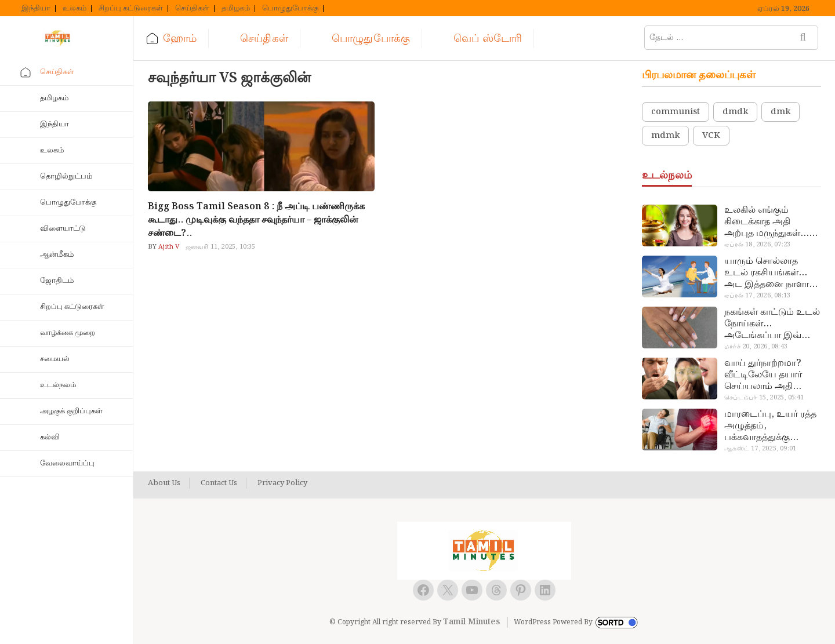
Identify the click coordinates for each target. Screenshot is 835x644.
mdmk (665, 136)
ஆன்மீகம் (57, 255)
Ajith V (168, 247)
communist (676, 112)
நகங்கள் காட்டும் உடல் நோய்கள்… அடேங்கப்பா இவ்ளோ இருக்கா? (772, 324)
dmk (780, 112)
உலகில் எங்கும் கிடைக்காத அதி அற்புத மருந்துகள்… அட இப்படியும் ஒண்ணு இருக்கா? (767, 222)
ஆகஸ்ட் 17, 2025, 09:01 (760, 449)
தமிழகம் (236, 9)
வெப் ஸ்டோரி (488, 39)
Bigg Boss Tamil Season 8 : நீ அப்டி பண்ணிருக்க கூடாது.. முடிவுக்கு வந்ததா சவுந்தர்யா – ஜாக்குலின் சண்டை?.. (256, 220)
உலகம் (75, 9)
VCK (711, 136)
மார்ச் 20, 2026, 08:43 (756, 347)
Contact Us (219, 483)
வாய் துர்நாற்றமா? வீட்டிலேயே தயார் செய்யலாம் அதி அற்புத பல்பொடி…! (766, 375)
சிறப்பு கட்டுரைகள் (131, 9)
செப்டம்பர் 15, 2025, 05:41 (764, 398)
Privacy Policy (282, 483)
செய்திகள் (192, 9)
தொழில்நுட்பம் (66, 177)
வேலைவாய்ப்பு (67, 463)
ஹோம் (180, 39)
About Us (164, 483)
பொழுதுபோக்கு (290, 9)
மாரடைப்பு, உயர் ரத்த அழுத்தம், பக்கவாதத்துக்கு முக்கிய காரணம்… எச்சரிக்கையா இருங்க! (772, 426)
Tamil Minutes (471, 622)
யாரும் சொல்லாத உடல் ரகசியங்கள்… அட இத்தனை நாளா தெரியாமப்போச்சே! (767, 273)
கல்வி (50, 437)
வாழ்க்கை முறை (68, 333)
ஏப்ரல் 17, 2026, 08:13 (757, 296)
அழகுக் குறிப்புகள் (71, 411)
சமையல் (55, 359)
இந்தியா (36, 9)
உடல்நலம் (58, 385)
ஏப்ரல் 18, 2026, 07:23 (757, 245)
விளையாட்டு (63, 229)
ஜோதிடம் (57, 281)
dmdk (735, 112)
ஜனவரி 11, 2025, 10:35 (221, 247)
